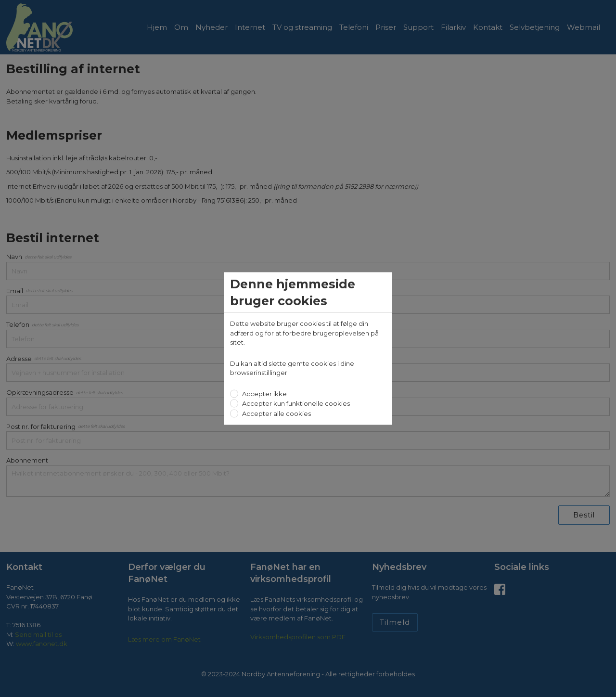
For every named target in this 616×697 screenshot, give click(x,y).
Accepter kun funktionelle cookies (295, 403)
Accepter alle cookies (276, 413)
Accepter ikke (264, 393)
